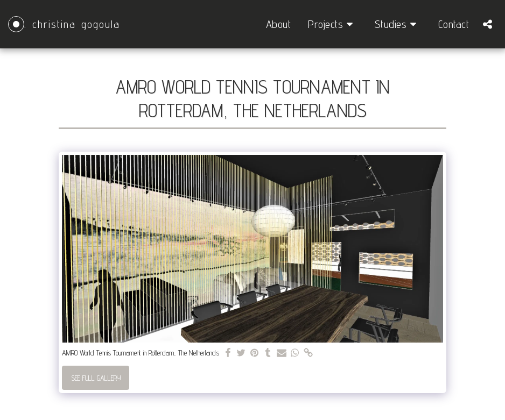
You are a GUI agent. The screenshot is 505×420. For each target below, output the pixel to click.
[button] (333, 24)
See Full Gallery (96, 378)
